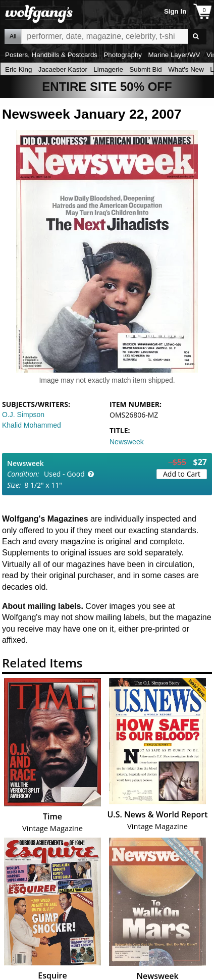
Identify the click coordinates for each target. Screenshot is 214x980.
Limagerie (108, 69)
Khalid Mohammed (32, 425)
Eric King (18, 69)
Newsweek (127, 442)
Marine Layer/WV (174, 55)
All (13, 36)
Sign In (175, 11)
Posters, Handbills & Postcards (51, 55)
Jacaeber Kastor (63, 69)
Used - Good (64, 474)
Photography (123, 55)
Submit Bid (145, 69)
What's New (186, 69)
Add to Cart (182, 474)
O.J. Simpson (23, 415)
